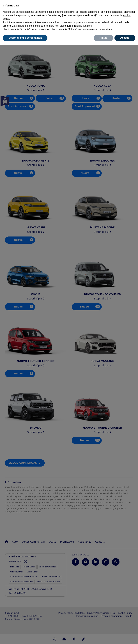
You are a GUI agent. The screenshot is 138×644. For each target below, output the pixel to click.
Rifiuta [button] (103, 38)
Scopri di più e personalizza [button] (25, 38)
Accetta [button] (125, 38)
